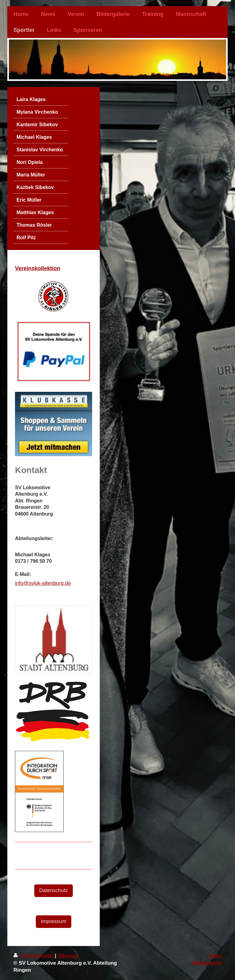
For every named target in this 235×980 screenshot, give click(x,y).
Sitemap (68, 956)
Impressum (54, 921)
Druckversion (34, 956)
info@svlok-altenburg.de (43, 583)
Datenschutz (54, 890)
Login (214, 956)
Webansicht (207, 963)
